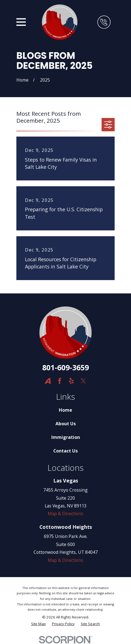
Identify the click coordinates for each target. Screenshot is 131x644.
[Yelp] (71, 381)
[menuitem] (38, 624)
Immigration (66, 437)
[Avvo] (48, 381)
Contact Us (65, 451)
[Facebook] (60, 381)
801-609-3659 (65, 367)
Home (65, 410)
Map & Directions (65, 514)
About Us (66, 424)
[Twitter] (83, 381)
